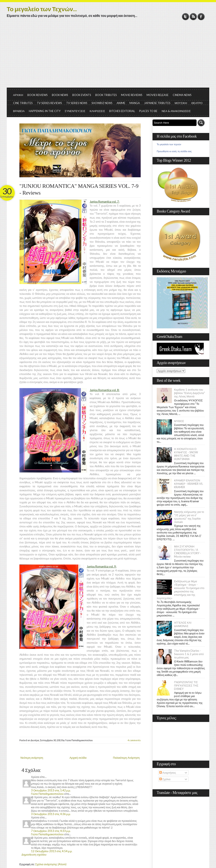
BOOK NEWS (60, 95)
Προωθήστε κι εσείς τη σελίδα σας (174, 151)
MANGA (135, 103)
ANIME (121, 103)
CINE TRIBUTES (23, 103)
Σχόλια (165, 779)
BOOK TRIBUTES (106, 95)
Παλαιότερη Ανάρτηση (126, 758)
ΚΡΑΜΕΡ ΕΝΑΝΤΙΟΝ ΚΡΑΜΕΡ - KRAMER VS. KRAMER (189, 484)
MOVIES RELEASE (158, 95)
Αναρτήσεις (168, 773)
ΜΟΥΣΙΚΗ (181, 103)
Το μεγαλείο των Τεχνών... (42, 9)
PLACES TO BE (148, 111)
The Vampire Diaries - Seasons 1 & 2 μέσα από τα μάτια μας (189, 654)
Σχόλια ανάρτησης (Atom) (51, 864)
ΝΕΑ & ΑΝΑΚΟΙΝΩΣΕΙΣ (176, 111)
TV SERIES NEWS (77, 103)
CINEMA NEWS (182, 95)
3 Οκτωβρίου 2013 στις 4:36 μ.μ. (51, 814)
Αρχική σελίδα (78, 758)
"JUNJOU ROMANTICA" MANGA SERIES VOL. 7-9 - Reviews (79, 189)
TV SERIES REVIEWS (49, 103)
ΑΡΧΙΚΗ (18, 95)
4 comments (134, 740)
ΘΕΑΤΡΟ (197, 103)
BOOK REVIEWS (38, 95)
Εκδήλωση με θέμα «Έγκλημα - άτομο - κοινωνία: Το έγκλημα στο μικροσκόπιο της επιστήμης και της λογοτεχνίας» (181, 590)
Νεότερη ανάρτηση (32, 758)
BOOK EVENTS (82, 95)
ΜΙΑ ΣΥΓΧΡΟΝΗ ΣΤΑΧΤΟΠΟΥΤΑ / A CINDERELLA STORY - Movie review (188, 551)
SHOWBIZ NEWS (102, 103)
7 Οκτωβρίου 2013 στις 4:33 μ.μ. (51, 831)
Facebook (201, 17)
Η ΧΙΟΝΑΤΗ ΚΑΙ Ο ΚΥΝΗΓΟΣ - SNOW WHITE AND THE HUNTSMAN (186, 454)
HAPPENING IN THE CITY (45, 111)
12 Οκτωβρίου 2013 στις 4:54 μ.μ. (52, 851)
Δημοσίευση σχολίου (34, 854)
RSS (193, 17)
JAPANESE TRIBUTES (157, 103)
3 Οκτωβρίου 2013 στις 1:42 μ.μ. (51, 790)
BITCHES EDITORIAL (122, 111)
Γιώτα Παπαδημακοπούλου (47, 794)
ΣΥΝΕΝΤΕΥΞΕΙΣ (75, 111)
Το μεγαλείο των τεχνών (169, 144)
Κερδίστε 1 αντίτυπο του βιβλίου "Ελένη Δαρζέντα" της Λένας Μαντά (189, 393)
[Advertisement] (108, 56)
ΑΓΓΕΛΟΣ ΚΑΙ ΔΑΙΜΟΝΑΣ (183, 624)
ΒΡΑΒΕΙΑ (19, 111)
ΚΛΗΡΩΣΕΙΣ (97, 111)
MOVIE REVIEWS (132, 95)
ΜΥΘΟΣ (179, 421)
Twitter (186, 17)
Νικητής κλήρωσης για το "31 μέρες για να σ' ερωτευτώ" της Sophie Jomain (189, 517)
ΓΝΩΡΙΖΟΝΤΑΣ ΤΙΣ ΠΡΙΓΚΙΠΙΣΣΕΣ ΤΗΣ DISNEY (186, 685)
